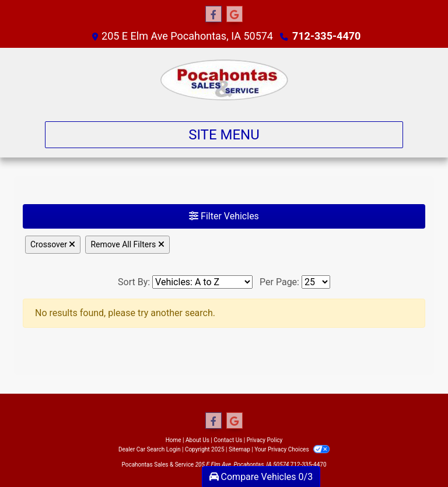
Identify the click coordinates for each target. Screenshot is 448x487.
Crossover (53, 244)
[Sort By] (202, 282)
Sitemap (239, 449)
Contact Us (228, 440)
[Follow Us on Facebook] (213, 15)
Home (174, 440)
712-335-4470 (326, 36)
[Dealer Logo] (224, 80)
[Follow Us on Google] (235, 15)
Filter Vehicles (224, 216)
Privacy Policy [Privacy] (265, 440)
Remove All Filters (127, 244)
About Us (197, 440)
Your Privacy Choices (292, 449)
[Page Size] (316, 282)
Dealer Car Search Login (150, 449)
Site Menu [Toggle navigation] (224, 135)
